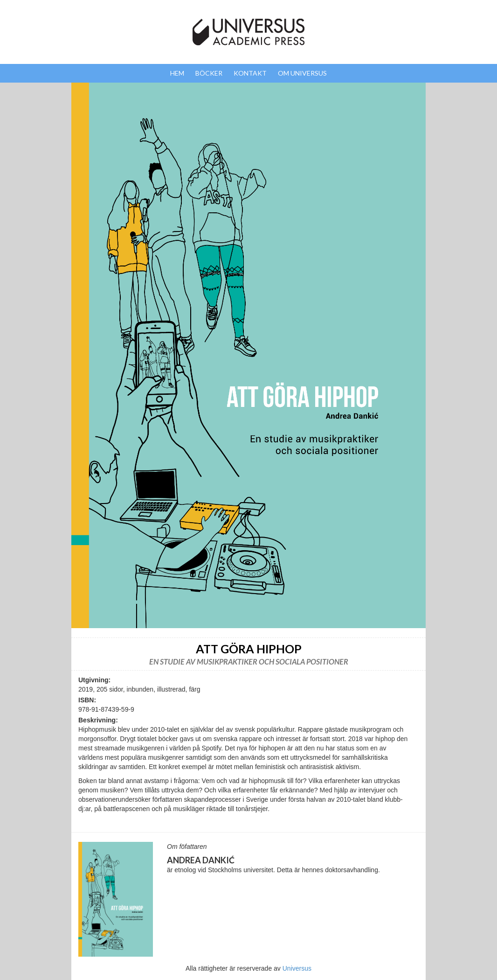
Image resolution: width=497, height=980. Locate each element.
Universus (297, 968)
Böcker (209, 73)
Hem (177, 73)
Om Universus (302, 73)
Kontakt (250, 73)
